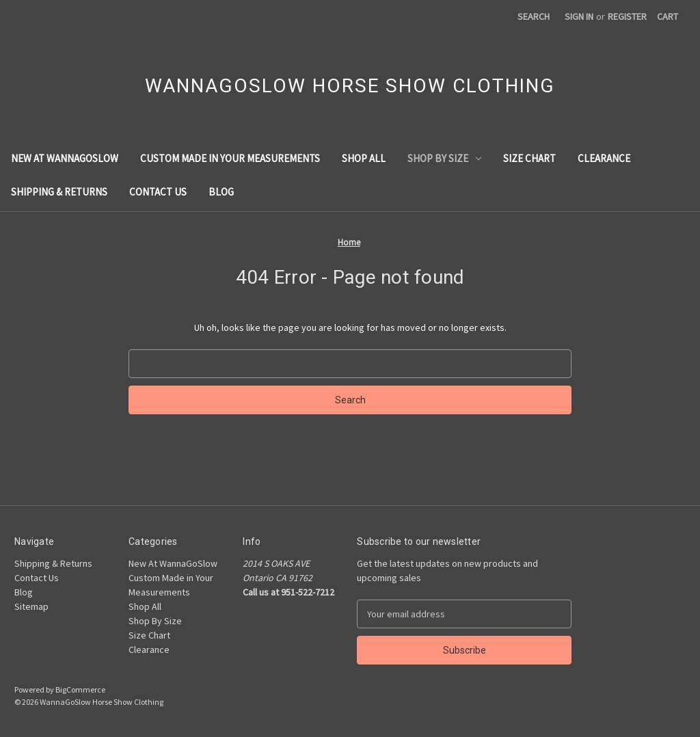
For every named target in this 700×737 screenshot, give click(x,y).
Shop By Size (444, 158)
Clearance (604, 158)
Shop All (364, 158)
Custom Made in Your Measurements (230, 158)
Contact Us (158, 192)
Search (534, 16)
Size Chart (529, 158)
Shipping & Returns (59, 192)
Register (627, 16)
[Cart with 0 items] (668, 17)
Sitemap (31, 606)
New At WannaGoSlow (65, 158)
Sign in (579, 16)
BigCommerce (80, 689)
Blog (221, 192)
